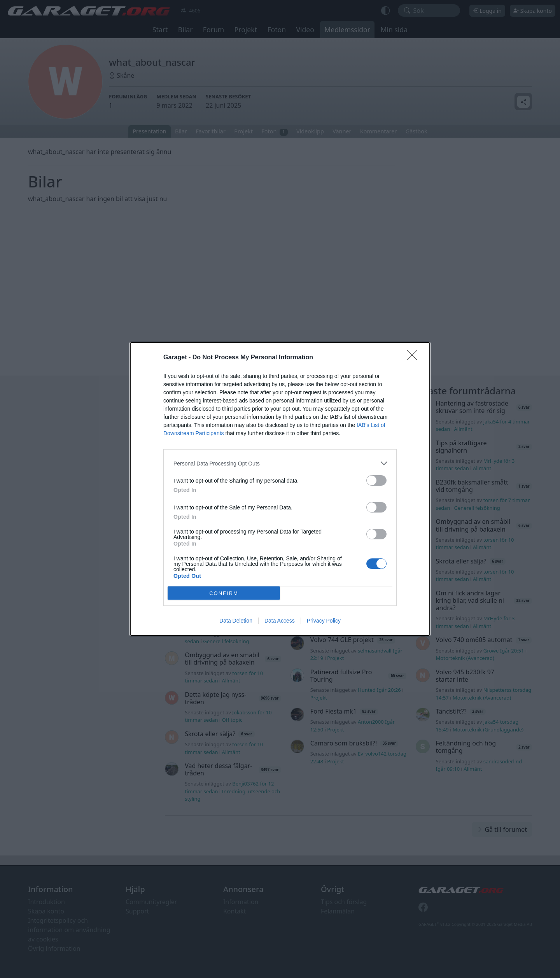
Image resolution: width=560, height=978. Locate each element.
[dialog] (280, 489)
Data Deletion (236, 621)
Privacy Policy (324, 621)
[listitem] (280, 463)
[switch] (376, 480)
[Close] (415, 358)
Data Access (280, 621)
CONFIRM (224, 593)
